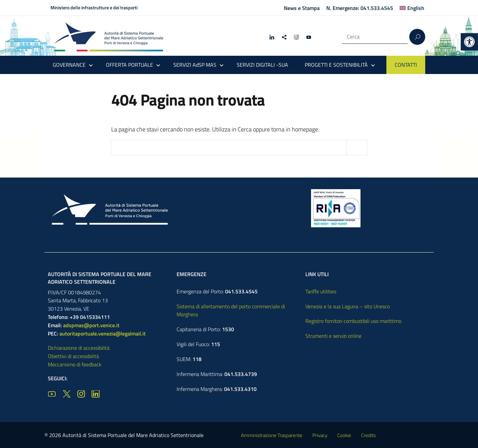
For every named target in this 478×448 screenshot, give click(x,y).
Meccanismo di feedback (75, 364)
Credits (368, 435)
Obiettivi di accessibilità (73, 356)
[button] (469, 42)
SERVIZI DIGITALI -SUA (262, 65)
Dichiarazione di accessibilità (79, 348)
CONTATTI (406, 65)
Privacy (320, 435)
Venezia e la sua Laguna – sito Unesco (348, 306)
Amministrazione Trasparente (272, 435)
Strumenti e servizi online (333, 336)
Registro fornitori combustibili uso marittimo (353, 321)
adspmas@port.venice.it (91, 325)
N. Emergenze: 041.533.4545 (360, 8)
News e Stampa (302, 8)
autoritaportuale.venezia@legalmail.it (103, 334)
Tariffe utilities (321, 291)
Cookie (344, 435)
